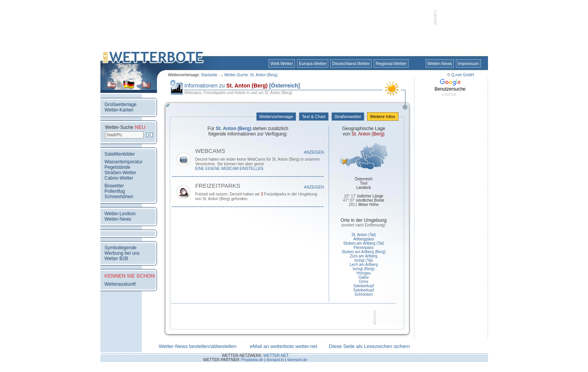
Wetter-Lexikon (120, 214)
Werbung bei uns (122, 253)
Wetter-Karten (119, 110)
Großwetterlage (121, 105)
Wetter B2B (116, 259)
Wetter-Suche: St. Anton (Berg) (251, 75)
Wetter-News (440, 63)
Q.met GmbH (463, 75)
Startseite (209, 75)
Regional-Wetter (391, 63)
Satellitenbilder (120, 154)
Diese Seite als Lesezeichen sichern (370, 346)
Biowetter (114, 186)
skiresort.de (297, 360)
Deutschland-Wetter (351, 63)
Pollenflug (115, 191)
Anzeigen (314, 152)
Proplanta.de (252, 360)
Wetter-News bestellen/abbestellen (198, 346)
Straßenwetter (348, 117)
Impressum (468, 63)
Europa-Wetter (313, 63)
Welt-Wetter (282, 63)
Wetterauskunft (120, 284)
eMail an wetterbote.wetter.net (284, 346)
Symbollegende (121, 248)
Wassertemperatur (124, 162)
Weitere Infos (383, 117)
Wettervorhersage (276, 117)
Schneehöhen (119, 197)
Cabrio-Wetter (119, 178)
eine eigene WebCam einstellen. (229, 169)
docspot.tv (275, 360)
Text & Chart (314, 117)
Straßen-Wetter (121, 173)
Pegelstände (118, 167)
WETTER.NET (276, 356)
